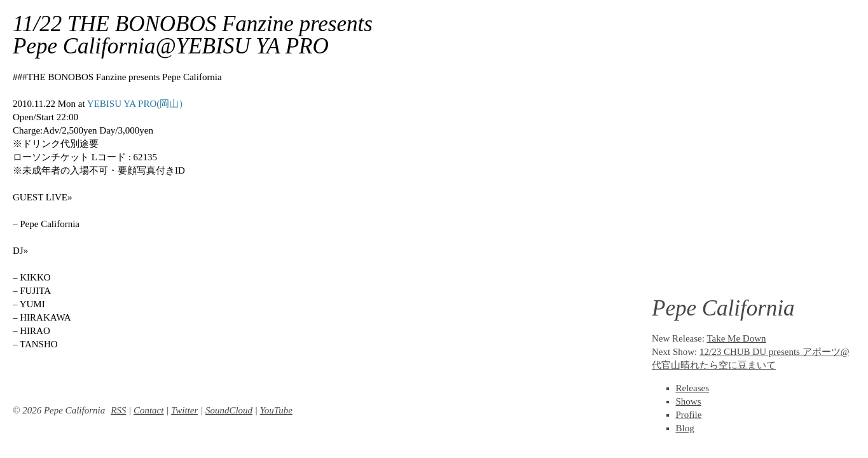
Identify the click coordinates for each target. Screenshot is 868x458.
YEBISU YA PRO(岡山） (138, 104)
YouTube (276, 410)
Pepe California (723, 308)
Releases (692, 388)
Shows (689, 401)
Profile (689, 415)
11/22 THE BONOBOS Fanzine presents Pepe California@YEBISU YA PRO (193, 35)
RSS (118, 410)
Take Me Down (736, 338)
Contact (149, 410)
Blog (685, 428)
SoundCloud (229, 410)
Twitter (184, 410)
